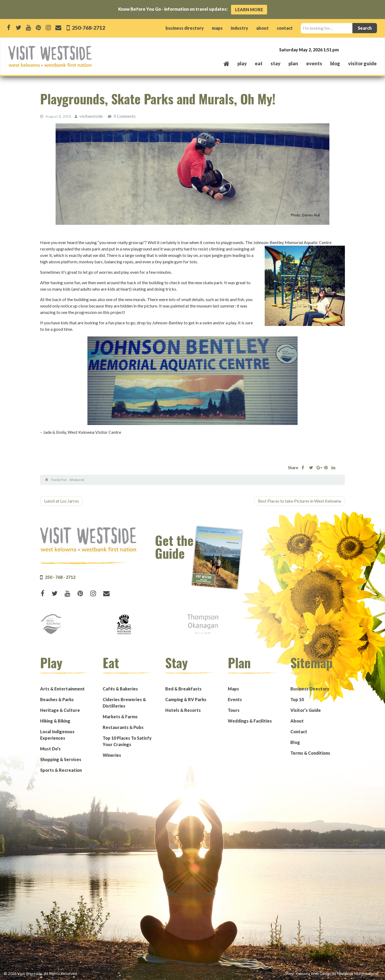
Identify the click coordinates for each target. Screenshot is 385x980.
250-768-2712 (90, 27)
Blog (335, 63)
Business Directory (310, 688)
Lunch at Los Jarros (61, 501)
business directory (185, 28)
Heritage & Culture (60, 710)
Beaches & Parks (57, 699)
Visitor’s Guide (306, 710)
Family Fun (59, 479)
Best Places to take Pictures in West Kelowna (299, 501)
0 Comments (123, 116)
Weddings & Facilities (250, 721)
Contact (299, 731)
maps (217, 28)
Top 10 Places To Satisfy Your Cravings (127, 741)
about (262, 28)
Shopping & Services (61, 759)
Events (235, 699)
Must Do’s (50, 748)
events (314, 63)
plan (293, 63)
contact (285, 28)
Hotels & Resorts (183, 710)
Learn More (249, 10)
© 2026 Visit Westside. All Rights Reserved (40, 973)
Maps (233, 688)
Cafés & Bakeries (120, 688)
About (297, 721)
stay (276, 63)
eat (259, 63)
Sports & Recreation (61, 770)
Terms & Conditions (310, 753)
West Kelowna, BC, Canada (344, 49)
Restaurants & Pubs (123, 727)
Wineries (112, 755)
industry (239, 28)
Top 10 (297, 699)
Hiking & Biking (55, 721)
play (242, 63)
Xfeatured (77, 479)
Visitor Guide (362, 63)
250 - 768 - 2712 (60, 577)
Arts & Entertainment (62, 688)
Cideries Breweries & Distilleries (124, 702)
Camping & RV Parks (186, 699)
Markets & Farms (120, 716)
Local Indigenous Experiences (57, 734)
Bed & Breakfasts (183, 688)
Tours (234, 710)
